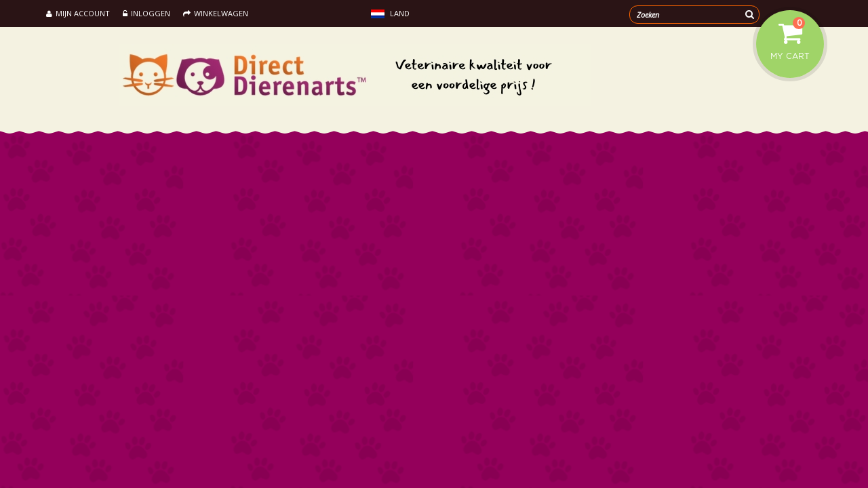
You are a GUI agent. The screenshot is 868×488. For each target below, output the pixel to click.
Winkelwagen (216, 13)
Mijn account (78, 13)
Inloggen (146, 13)
